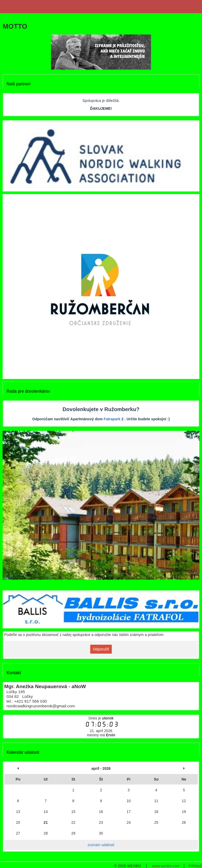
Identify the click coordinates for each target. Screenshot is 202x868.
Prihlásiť (195, 866)
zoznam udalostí (101, 845)
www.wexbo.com (166, 866)
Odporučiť (101, 649)
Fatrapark (112, 419)
